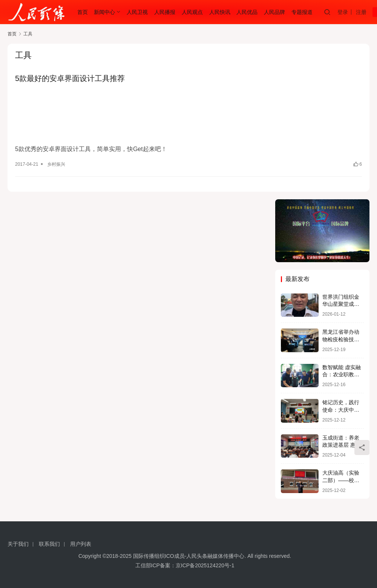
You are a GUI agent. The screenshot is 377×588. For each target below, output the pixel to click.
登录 (343, 12)
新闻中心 (104, 12)
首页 (83, 12)
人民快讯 (220, 12)
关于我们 (18, 544)
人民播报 (165, 12)
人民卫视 (137, 12)
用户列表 (81, 544)
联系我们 (49, 544)
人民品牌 (274, 12)
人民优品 (247, 12)
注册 (361, 12)
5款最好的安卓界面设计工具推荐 (70, 78)
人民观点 (192, 12)
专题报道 (302, 12)
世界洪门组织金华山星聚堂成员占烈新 (341, 304)
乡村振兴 (56, 164)
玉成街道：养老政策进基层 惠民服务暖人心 (342, 445)
